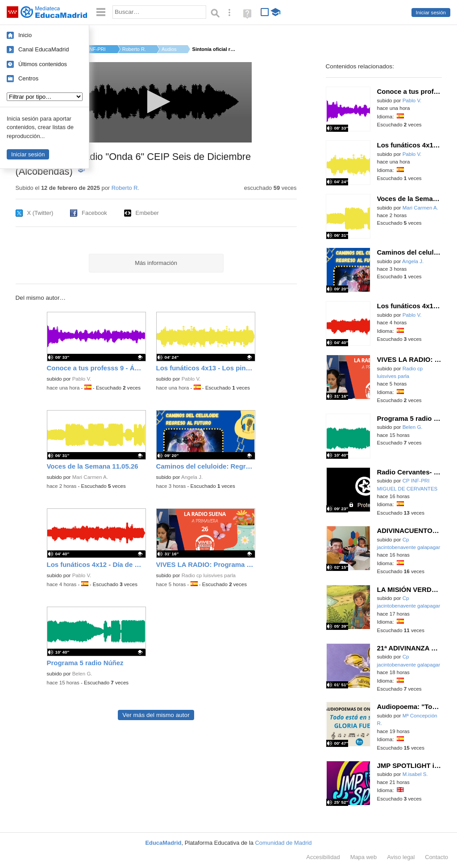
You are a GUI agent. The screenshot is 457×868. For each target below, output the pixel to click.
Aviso (401, 857)
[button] (156, 102)
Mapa (364, 857)
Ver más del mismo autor (156, 715)
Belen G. (82, 674)
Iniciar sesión (431, 13)
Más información (156, 263)
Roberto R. (134, 49)
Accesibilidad (323, 857)
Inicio (25, 35)
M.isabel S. (415, 774)
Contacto (436, 857)
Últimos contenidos (43, 64)
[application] (156, 102)
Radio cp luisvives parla (209, 575)
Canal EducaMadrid (44, 49)
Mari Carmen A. (90, 477)
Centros (28, 78)
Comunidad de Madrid (284, 843)
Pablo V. (82, 379)
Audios (169, 49)
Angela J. (192, 477)
